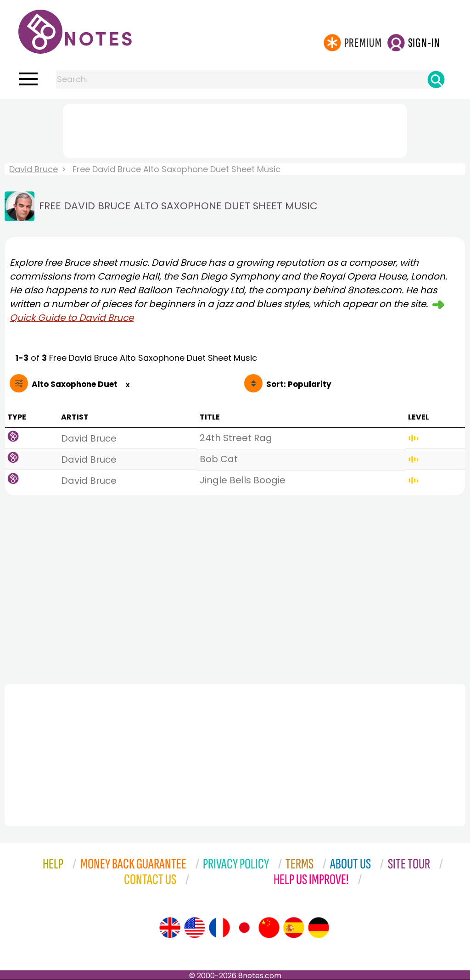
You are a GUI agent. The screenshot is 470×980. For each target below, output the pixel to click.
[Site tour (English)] (170, 928)
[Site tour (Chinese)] (269, 928)
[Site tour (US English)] (195, 928)
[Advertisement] (235, 129)
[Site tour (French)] (219, 928)
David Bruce (34, 169)
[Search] (436, 79)
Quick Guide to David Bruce (72, 318)
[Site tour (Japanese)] (244, 928)
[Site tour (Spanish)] (294, 928)
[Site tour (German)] (319, 928)
